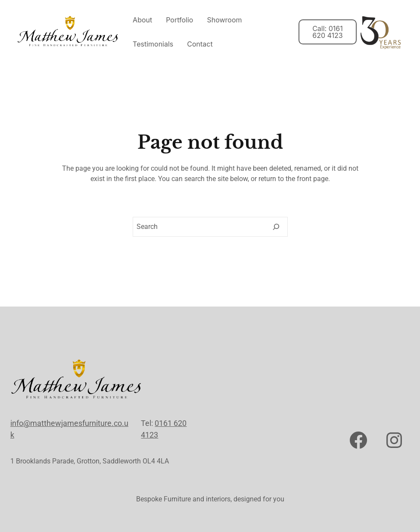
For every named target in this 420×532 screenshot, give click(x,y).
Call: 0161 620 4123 (328, 32)
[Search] (276, 227)
